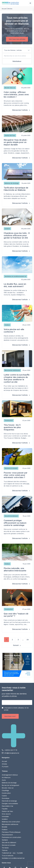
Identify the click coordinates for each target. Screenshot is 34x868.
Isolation (5, 819)
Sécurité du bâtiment (9, 843)
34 (28, 640)
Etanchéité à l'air (8, 806)
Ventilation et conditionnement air (13, 858)
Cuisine (4, 796)
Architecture (6, 777)
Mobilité (4, 827)
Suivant (16, 645)
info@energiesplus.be (12, 753)
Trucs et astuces (8, 856)
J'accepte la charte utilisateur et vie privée (16, 709)
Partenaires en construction (11, 837)
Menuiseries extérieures (10, 824)
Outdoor (5, 830)
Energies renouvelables (10, 803)
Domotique (6, 798)
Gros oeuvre (6, 814)
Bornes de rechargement (10, 785)
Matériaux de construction (11, 822)
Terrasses (5, 848)
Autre (4, 780)
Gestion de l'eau (7, 811)
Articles (4, 764)
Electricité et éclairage (9, 801)
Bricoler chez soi (8, 788)
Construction (6, 793)
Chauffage (5, 790)
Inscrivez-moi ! (10, 716)
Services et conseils (9, 845)
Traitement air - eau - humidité (12, 853)
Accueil (4, 9)
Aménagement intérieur (10, 775)
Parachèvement (7, 835)
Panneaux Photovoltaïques (11, 832)
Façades (5, 809)
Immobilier (5, 817)
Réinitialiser (17, 61)
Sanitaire (5, 840)
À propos (5, 767)
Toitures (5, 850)
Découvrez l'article (20, 110)
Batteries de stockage (9, 783)
